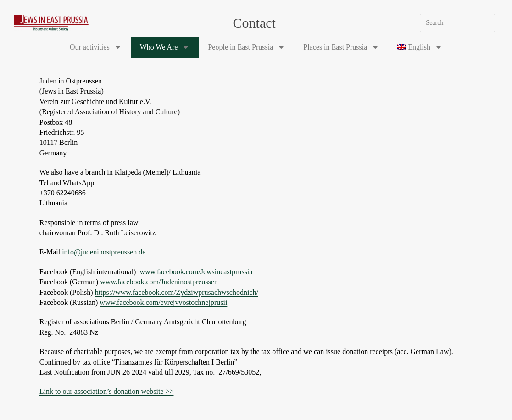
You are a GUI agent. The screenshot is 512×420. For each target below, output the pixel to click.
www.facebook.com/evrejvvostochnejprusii (163, 302)
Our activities (96, 47)
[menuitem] (420, 47)
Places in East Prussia (341, 47)
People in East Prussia (246, 47)
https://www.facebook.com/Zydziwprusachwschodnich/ (177, 292)
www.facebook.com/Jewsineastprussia (196, 272)
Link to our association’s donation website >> (107, 391)
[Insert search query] (457, 23)
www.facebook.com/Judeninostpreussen (159, 282)
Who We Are (165, 47)
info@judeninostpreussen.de (104, 252)
